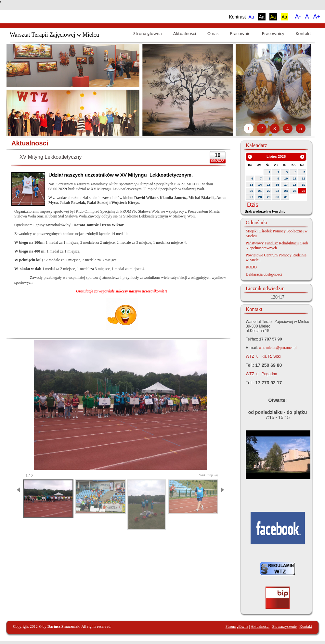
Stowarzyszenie (285, 626)
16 (277, 185)
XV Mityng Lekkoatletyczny (51, 157)
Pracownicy (273, 33)
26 (303, 191)
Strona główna (148, 33)
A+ (317, 17)
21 (260, 191)
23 (277, 191)
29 (269, 197)
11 (295, 178)
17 (286, 185)
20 (251, 191)
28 (260, 197)
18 (295, 185)
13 (251, 185)
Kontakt (303, 33)
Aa (251, 17)
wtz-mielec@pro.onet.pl (277, 348)
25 (295, 191)
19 (303, 185)
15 (269, 185)
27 (251, 197)
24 (286, 191)
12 (303, 178)
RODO (251, 267)
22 (269, 191)
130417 (278, 297)
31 (286, 197)
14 (260, 185)
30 (277, 197)
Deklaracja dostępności (264, 274)
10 (286, 178)
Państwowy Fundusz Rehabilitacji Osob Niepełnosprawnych (277, 246)
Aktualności (185, 33)
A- (298, 17)
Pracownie (240, 33)
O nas (213, 33)
